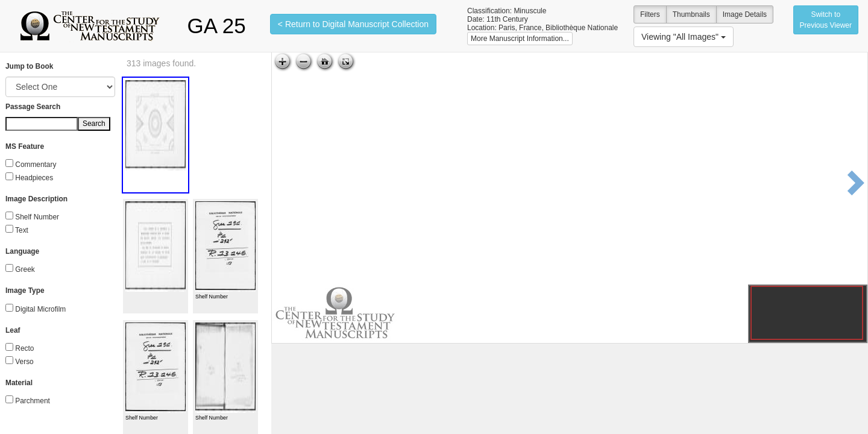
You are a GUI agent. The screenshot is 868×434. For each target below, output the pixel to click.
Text (22, 230)
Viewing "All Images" (684, 37)
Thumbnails (691, 14)
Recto (24, 348)
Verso (24, 362)
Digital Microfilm (40, 309)
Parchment (33, 401)
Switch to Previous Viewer (826, 20)
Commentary (36, 165)
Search (94, 124)
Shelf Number (37, 217)
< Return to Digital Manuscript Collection (353, 24)
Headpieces (34, 178)
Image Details (745, 14)
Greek (25, 269)
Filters (650, 14)
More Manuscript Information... (520, 39)
